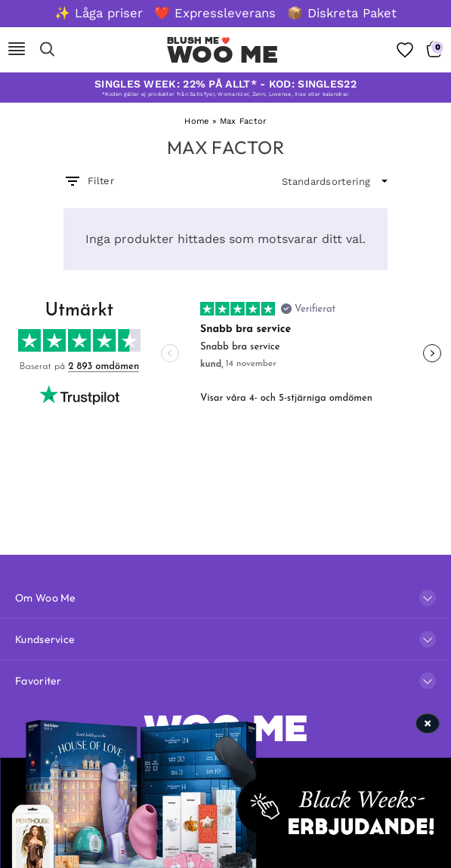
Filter (89, 181)
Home (196, 121)
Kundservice (45, 639)
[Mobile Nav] (17, 50)
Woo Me (222, 54)
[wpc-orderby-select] (335, 182)
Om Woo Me (46, 598)
